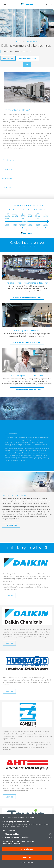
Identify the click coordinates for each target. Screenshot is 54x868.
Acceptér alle (27, 849)
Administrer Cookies (27, 862)
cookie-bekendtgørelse (11, 844)
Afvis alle (27, 857)
